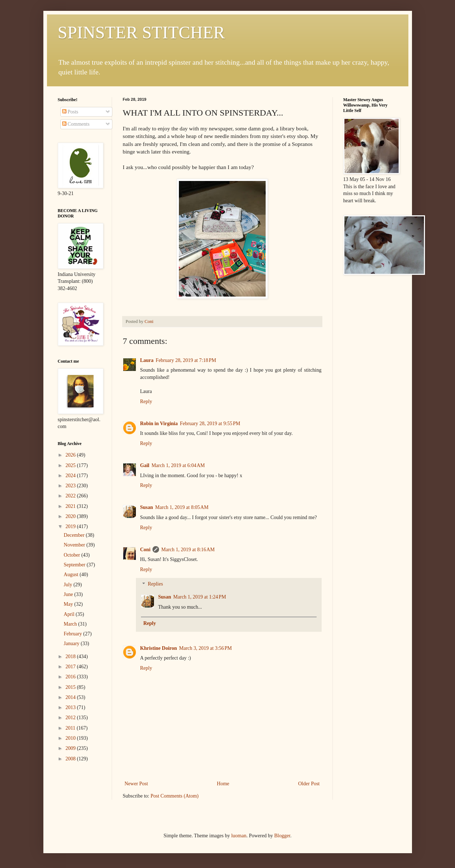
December (75, 535)
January (72, 644)
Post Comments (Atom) (175, 796)
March (71, 624)
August (72, 575)
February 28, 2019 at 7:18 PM (186, 360)
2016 (71, 677)
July (68, 585)
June (69, 594)
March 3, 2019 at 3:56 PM (206, 648)
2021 (71, 506)
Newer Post (136, 784)
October (72, 555)
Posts (70, 112)
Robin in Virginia (159, 424)
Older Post (309, 784)
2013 (71, 707)
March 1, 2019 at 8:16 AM (188, 550)
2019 (71, 526)
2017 (71, 667)
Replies (155, 584)
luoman (239, 836)
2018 (71, 657)
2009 (71, 748)
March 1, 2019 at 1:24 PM (199, 597)
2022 (71, 496)
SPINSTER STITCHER (141, 32)
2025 (71, 465)
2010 (71, 738)
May (69, 604)
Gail (145, 465)
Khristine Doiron (159, 648)
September (75, 565)
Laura (147, 360)
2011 (71, 728)
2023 (71, 486)
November (75, 545)
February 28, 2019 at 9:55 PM (210, 424)
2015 (71, 687)
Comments (76, 124)
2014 (71, 697)
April (70, 614)
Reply (146, 401)
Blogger (282, 836)
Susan (147, 507)
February (73, 634)
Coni (145, 550)
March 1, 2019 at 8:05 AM (182, 507)
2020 (71, 516)
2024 (71, 476)
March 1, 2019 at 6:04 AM (178, 465)
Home (223, 784)
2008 (71, 759)
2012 (71, 718)
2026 (71, 455)
